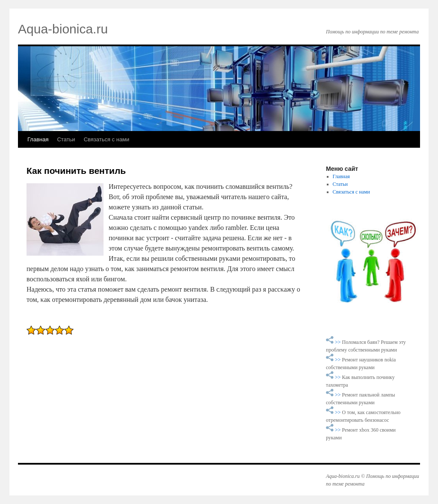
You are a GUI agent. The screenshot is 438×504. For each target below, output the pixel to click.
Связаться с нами (107, 139)
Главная (38, 139)
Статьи (66, 139)
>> (339, 342)
